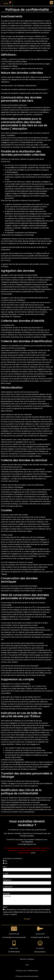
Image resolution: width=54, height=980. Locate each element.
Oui (6, 861)
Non (6, 863)
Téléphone (7, 880)
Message (7, 893)
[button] (51, 3)
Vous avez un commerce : (13, 858)
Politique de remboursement (27, 976)
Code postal (8, 887)
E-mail (6, 873)
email (33, 853)
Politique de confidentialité (27, 971)
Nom (5, 867)
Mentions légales (27, 959)
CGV (27, 965)
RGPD (5, 907)
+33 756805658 (27, 842)
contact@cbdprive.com (27, 844)
